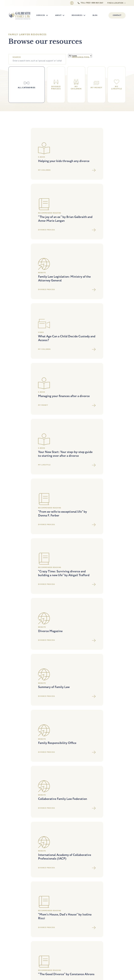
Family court (42, 709)
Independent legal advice (47, 717)
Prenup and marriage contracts (49, 720)
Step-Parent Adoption (45, 698)
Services (41, 15)
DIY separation (14, 713)
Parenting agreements (45, 701)
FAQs (102, 713)
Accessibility (59, 814)
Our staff (73, 701)
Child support (14, 724)
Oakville (75, 776)
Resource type (81, 57)
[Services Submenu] (48, 15)
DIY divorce (13, 709)
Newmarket (47, 776)
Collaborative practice (17, 701)
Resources (77, 15)
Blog (95, 15)
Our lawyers (74, 698)
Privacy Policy (47, 814)
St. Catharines (109, 776)
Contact (72, 713)
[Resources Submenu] (85, 15)
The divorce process (107, 694)
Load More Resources (67, 632)
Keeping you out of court (47, 713)
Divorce (12, 694)
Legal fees (103, 698)
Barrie (13, 776)
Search (17, 57)
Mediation (41, 705)
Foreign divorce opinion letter (20, 717)
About (58, 15)
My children (104, 701)
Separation (13, 698)
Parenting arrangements (46, 694)
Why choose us (75, 694)
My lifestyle (104, 709)
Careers (72, 705)
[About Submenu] (64, 15)
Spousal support (15, 705)
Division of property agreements (21, 720)
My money (104, 705)
